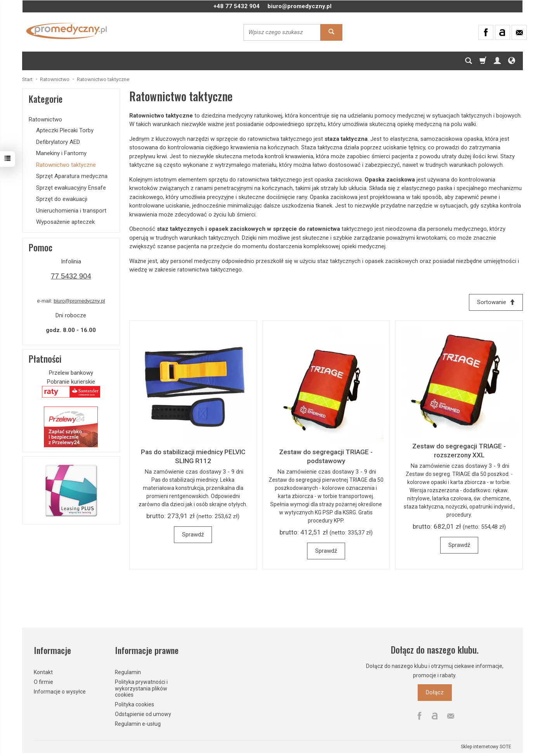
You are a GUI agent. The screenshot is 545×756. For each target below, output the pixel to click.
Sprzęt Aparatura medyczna (72, 176)
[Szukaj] (469, 61)
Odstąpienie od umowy (143, 713)
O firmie (43, 681)
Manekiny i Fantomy (61, 153)
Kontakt (43, 671)
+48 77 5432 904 (237, 6)
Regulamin (128, 671)
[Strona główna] (67, 31)
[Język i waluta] (512, 61)
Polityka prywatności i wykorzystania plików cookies (141, 688)
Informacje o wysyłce (60, 690)
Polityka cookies (135, 704)
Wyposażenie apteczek (65, 222)
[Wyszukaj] (331, 32)
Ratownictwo (45, 119)
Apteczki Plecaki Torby (65, 130)
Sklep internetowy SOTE (486, 746)
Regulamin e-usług (138, 723)
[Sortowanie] (496, 302)
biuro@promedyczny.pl (299, 6)
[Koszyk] (483, 61)
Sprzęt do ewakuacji (62, 199)
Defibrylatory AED (58, 142)
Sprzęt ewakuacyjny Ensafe (71, 188)
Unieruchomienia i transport (71, 211)
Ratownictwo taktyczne (66, 165)
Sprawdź (193, 535)
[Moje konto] (497, 61)
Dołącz (435, 692)
